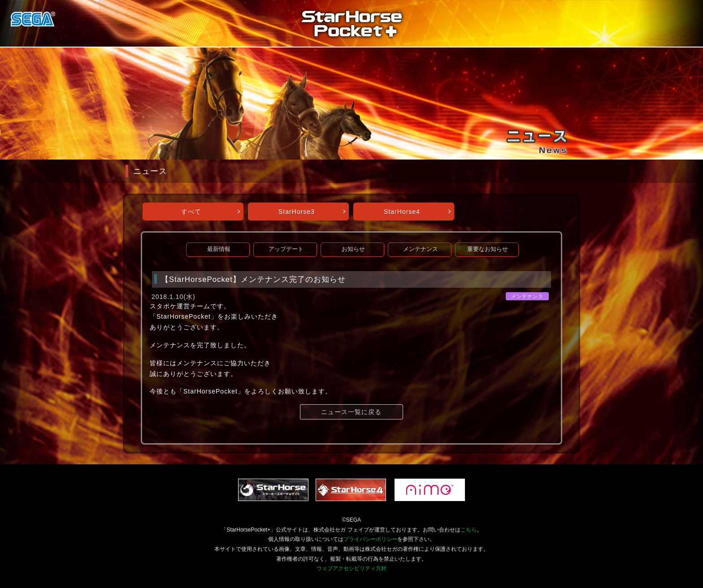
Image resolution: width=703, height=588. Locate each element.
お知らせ (353, 249)
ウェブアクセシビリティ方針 (351, 568)
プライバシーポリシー (370, 539)
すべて (191, 212)
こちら (469, 530)
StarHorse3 (297, 212)
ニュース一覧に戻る (351, 412)
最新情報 (219, 249)
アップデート (286, 249)
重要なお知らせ (488, 249)
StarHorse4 (402, 212)
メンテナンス (421, 249)
